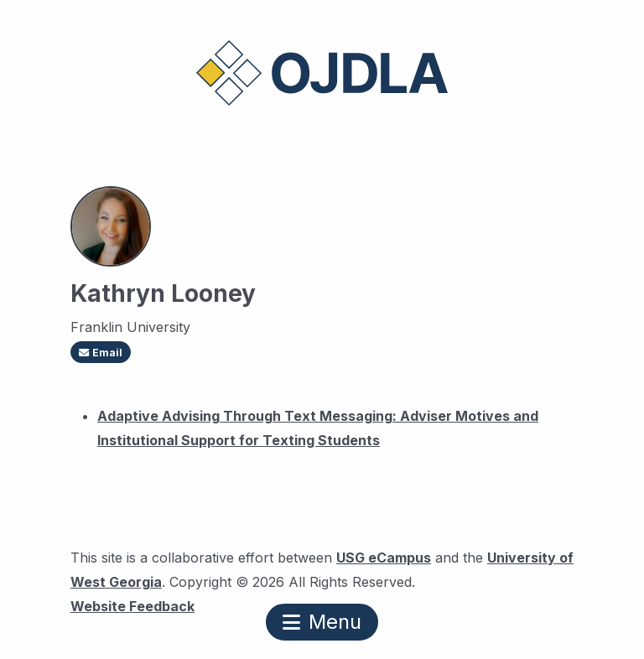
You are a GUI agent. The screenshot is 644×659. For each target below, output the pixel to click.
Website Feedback (132, 604)
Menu (322, 622)
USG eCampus (384, 558)
